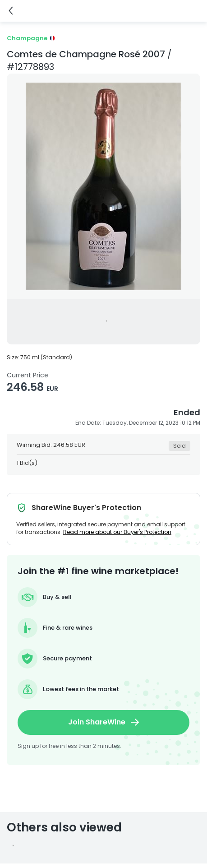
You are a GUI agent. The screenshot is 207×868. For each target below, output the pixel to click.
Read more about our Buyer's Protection (117, 532)
